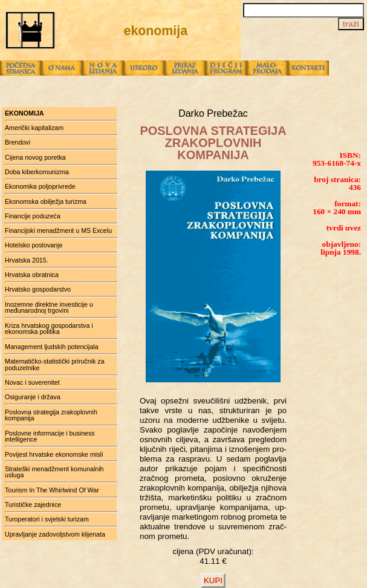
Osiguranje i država (33, 397)
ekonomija (24, 113)
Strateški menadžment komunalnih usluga (54, 472)
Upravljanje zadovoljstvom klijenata (55, 534)
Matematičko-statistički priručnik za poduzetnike (55, 364)
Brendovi (18, 142)
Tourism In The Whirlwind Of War (52, 490)
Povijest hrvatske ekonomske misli (54, 454)
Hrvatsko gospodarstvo (38, 289)
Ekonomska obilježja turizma (46, 201)
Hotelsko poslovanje (34, 245)
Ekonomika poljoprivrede (40, 186)
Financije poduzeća (33, 216)
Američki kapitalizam (34, 128)
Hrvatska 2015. (27, 260)
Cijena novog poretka (35, 157)
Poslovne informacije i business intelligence (50, 436)
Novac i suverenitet (32, 382)
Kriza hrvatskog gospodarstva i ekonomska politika (49, 329)
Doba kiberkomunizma (37, 172)
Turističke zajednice (33, 505)
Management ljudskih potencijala (52, 347)
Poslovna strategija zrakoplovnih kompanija (51, 415)
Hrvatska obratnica (32, 275)
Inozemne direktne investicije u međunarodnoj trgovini (49, 308)
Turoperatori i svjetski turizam (47, 519)
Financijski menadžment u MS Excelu (58, 230)
